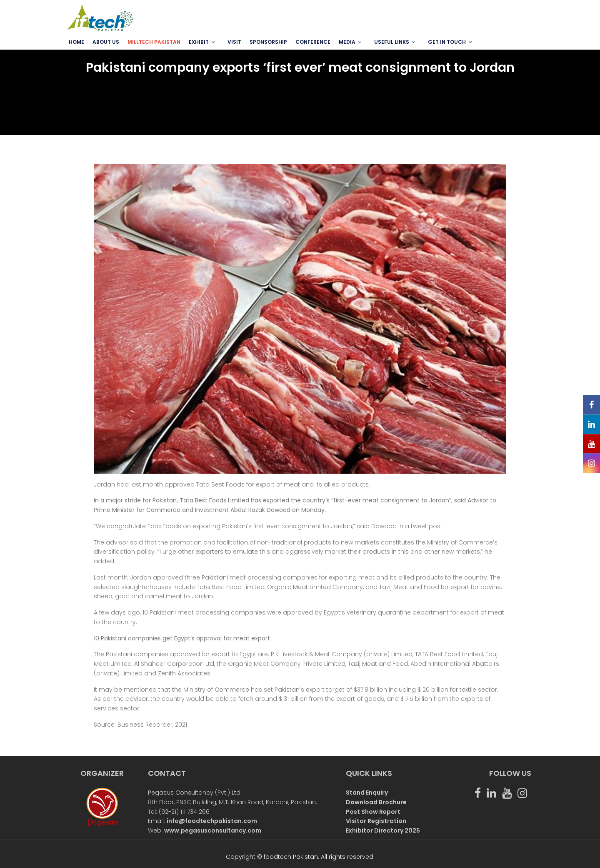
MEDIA (347, 42)
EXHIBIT (199, 42)
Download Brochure (376, 802)
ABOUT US (106, 42)
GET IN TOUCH (447, 42)
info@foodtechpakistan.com (212, 821)
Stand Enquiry (367, 793)
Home (76, 42)
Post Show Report (373, 812)
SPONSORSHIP (268, 42)
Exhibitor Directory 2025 (383, 830)
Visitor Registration (376, 821)
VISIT (234, 42)
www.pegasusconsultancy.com (213, 830)
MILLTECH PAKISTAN (154, 42)
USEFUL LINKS (392, 42)
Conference (313, 42)
